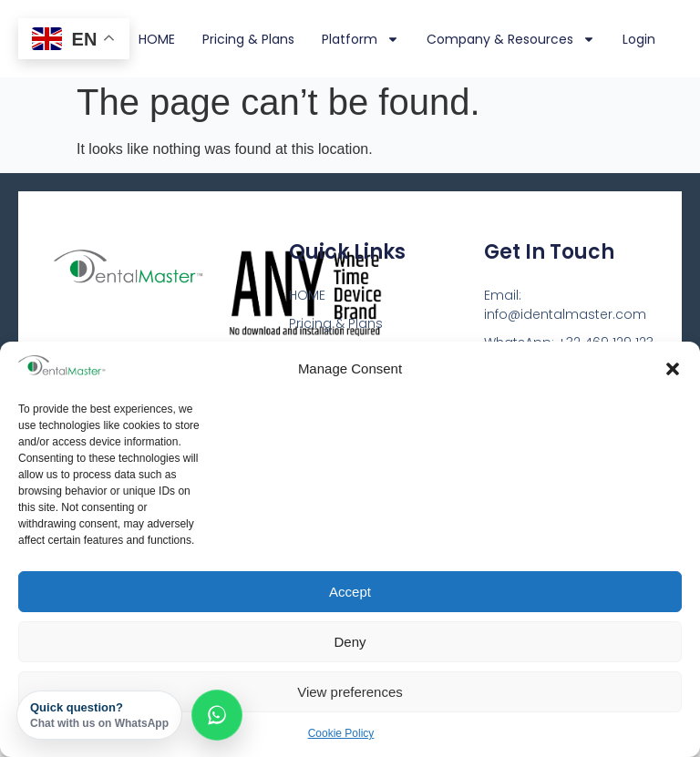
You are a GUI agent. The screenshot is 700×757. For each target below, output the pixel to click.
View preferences (350, 692)
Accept (350, 592)
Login (639, 39)
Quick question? (99, 715)
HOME (157, 39)
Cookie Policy (341, 733)
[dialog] (666, 721)
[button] (673, 369)
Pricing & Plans (248, 39)
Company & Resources (511, 39)
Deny (350, 642)
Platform (360, 39)
